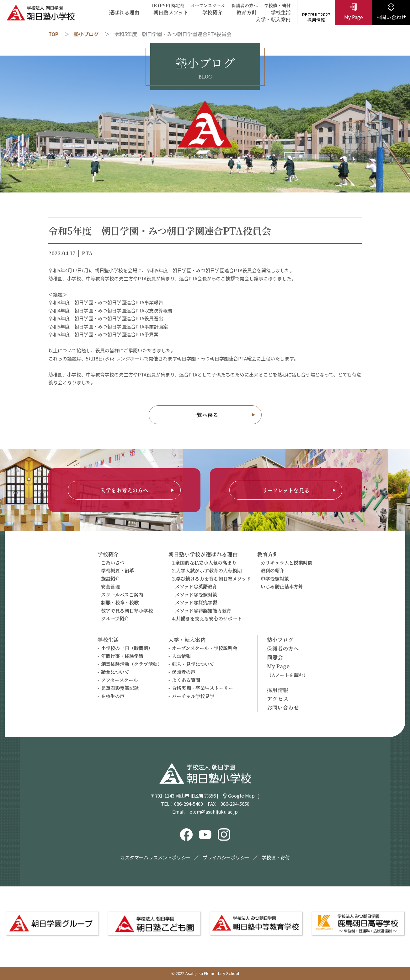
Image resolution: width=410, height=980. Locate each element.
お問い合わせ (283, 707)
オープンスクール (208, 5)
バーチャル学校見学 (193, 696)
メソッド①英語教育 (196, 586)
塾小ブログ (86, 34)
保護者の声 (184, 672)
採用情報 (278, 690)
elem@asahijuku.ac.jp (214, 812)
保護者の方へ (245, 5)
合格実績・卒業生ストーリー (202, 688)
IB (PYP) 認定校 (168, 5)
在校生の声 (113, 696)
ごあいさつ (113, 563)
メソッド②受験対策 (196, 595)
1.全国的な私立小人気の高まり (204, 563)
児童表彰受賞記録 (120, 688)
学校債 (271, 5)
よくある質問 (186, 680)
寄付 (286, 5)
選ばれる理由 (124, 13)
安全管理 (110, 586)
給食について (115, 672)
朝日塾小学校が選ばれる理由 (203, 554)
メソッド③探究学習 (196, 602)
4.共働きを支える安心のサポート (207, 618)
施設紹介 (110, 579)
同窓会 (275, 657)
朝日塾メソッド (171, 13)
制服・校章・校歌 (120, 602)
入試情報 (181, 656)
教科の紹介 (272, 570)
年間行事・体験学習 (122, 656)
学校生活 (281, 13)
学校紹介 (212, 13)
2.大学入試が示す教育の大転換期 (207, 570)
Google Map (241, 796)
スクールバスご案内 (122, 595)
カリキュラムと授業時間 (287, 563)
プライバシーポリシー (226, 857)
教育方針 (247, 13)
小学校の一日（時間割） (127, 648)
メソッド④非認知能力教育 (203, 611)
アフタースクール (120, 680)
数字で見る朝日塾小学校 (127, 611)
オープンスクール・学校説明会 (205, 648)
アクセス (278, 699)
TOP (53, 34)
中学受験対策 (275, 579)
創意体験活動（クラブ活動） (132, 664)
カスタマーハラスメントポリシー (155, 857)
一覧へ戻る (205, 415)
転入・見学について (193, 664)
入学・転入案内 (273, 19)
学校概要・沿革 (117, 570)
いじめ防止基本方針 (282, 586)
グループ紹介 (115, 618)
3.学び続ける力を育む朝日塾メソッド (211, 579)
